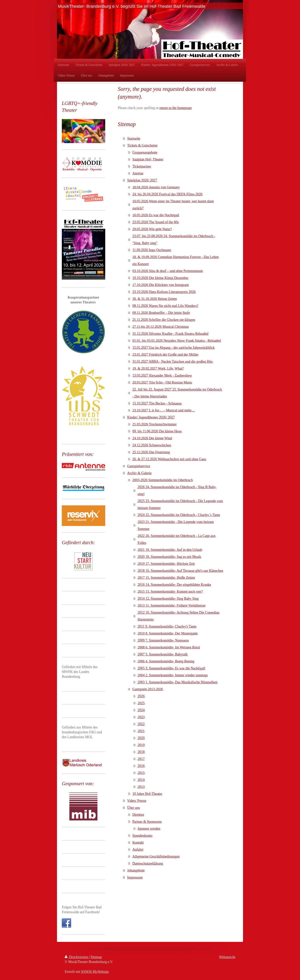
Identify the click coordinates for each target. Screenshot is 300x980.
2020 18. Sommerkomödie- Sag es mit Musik (169, 557)
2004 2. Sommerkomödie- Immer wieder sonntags (173, 675)
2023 (141, 717)
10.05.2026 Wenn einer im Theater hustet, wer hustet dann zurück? (173, 205)
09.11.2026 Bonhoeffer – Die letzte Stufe (161, 313)
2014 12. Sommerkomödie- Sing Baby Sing (168, 599)
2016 (141, 766)
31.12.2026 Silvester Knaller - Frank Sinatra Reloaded (170, 334)
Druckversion (77, 957)
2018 (141, 752)
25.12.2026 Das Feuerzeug (151, 452)
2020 (141, 738)
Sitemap (96, 957)
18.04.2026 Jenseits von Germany (156, 187)
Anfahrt (138, 849)
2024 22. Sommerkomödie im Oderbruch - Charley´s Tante (179, 515)
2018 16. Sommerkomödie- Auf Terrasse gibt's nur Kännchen (180, 571)
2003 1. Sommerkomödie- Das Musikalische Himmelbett (178, 682)
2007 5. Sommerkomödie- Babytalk (163, 654)
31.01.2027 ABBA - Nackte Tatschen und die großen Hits (172, 362)
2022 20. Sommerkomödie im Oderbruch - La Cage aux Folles (177, 539)
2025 (141, 703)
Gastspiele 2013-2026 (148, 689)
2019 (141, 745)
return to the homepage (176, 108)
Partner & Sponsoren (147, 822)
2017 (141, 759)
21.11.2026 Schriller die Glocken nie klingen (164, 320)
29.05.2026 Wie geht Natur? (152, 229)
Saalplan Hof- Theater (148, 159)
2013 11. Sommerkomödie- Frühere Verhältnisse (171, 606)
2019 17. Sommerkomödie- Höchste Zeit (166, 564)
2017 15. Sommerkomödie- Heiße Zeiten (166, 578)
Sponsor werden (149, 829)
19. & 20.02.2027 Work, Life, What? (158, 368)
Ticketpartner (142, 166)
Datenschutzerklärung (148, 863)
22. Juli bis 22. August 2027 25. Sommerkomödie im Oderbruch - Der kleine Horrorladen (177, 393)
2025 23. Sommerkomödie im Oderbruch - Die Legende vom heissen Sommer (180, 504)
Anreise (138, 173)
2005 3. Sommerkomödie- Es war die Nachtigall (171, 668)
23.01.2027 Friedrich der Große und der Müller (165, 355)
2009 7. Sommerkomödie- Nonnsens (163, 640)
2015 (141, 773)
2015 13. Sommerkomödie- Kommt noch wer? (170, 592)
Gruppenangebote (145, 152)
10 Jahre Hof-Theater (147, 794)
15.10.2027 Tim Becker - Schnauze (157, 403)
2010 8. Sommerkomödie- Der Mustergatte (168, 633)
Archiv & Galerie (139, 473)
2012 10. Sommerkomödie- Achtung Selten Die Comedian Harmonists (178, 616)
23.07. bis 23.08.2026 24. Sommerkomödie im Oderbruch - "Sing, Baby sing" (174, 240)
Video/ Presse (137, 801)
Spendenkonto (142, 836)
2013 (141, 787)
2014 (141, 780)
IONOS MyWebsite (95, 972)
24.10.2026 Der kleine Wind (152, 438)
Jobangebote (136, 870)
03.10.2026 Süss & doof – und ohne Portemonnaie (168, 271)
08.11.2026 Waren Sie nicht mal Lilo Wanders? (165, 306)
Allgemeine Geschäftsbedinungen (156, 856)
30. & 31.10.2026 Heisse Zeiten (155, 299)
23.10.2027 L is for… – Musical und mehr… (164, 410)
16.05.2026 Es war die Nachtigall (156, 215)
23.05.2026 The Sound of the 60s (156, 222)
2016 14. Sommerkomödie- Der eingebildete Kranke (174, 585)
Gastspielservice (139, 466)
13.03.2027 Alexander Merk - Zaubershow (162, 375)
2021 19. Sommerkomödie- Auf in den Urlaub (170, 550)
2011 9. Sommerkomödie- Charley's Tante (167, 626)
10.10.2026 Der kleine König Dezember (160, 278)
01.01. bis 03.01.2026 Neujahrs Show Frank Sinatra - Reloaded (177, 341)
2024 (141, 710)
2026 (141, 696)
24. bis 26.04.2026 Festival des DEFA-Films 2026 (167, 194)
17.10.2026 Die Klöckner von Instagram (161, 285)
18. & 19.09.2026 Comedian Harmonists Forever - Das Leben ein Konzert (175, 260)
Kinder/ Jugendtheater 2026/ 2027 (151, 417)
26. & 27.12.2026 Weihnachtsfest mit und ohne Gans (169, 459)
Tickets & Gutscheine (142, 145)
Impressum (135, 877)
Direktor (138, 815)
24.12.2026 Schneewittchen (152, 445)
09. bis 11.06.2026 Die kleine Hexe (157, 431)
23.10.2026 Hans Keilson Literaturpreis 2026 (164, 292)
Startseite (134, 138)
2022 (141, 724)
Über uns (134, 808)
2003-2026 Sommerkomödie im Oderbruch (162, 480)
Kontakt (138, 843)
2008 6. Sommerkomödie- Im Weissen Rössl (169, 647)
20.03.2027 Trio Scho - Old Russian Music (162, 382)
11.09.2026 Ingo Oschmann (152, 250)
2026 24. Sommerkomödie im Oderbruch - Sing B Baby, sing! (177, 490)
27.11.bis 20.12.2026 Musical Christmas (161, 327)
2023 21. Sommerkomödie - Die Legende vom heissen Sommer (176, 525)
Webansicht (227, 957)
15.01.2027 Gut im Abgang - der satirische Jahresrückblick (173, 348)
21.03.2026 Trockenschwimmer (155, 424)
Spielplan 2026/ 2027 (142, 180)
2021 (141, 731)
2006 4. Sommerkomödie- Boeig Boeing (166, 661)
